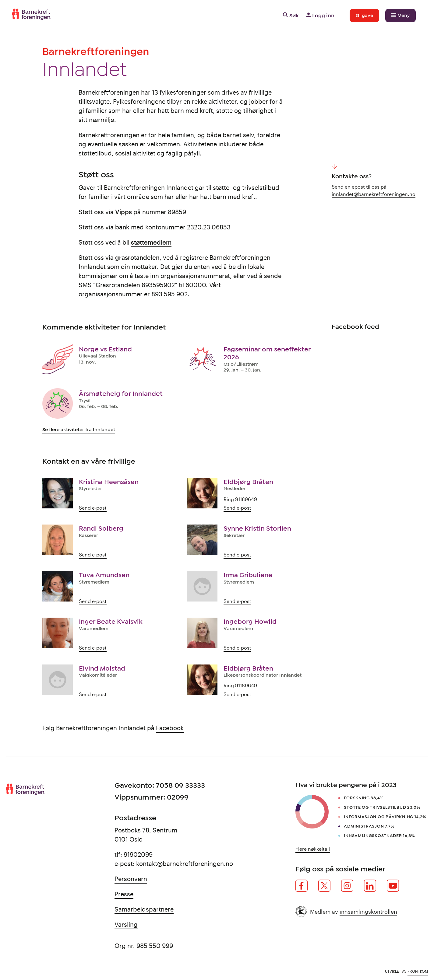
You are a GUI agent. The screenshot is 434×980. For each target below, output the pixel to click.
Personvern (131, 879)
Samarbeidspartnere (144, 909)
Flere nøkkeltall (313, 849)
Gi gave (364, 16)
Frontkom (418, 971)
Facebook (170, 728)
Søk (290, 16)
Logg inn (320, 16)
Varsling (126, 924)
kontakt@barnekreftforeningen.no (185, 863)
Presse (124, 894)
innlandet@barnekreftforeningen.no (374, 194)
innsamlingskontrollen (368, 912)
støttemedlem (151, 242)
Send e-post (93, 508)
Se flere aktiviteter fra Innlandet (79, 430)
